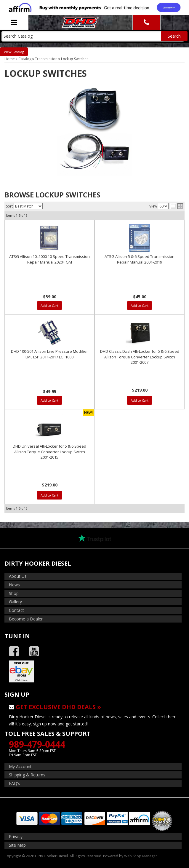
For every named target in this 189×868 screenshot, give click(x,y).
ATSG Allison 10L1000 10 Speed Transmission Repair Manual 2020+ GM (49, 259)
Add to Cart (49, 305)
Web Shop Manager (141, 856)
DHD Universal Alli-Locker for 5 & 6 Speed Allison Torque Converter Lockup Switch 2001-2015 (49, 451)
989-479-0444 (37, 744)
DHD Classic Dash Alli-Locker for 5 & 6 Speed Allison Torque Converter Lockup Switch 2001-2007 (140, 357)
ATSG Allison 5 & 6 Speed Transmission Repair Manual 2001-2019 (140, 259)
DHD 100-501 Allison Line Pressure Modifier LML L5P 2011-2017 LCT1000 (49, 354)
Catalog (18, 52)
